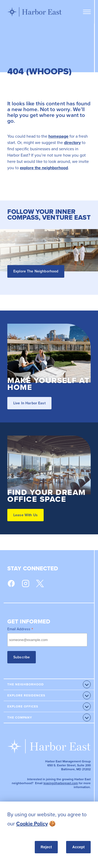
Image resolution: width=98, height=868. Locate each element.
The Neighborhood (26, 684)
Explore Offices (23, 706)
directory (72, 143)
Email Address (20, 629)
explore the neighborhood (44, 168)
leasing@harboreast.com (61, 783)
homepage (58, 136)
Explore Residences (26, 695)
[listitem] (49, 819)
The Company (20, 717)
